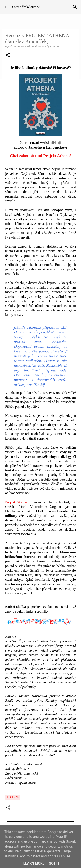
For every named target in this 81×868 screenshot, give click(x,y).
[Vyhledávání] (75, 7)
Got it (54, 863)
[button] (8, 56)
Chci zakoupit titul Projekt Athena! (40, 156)
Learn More (34, 863)
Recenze (13, 797)
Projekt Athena (16, 502)
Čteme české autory (26, 7)
